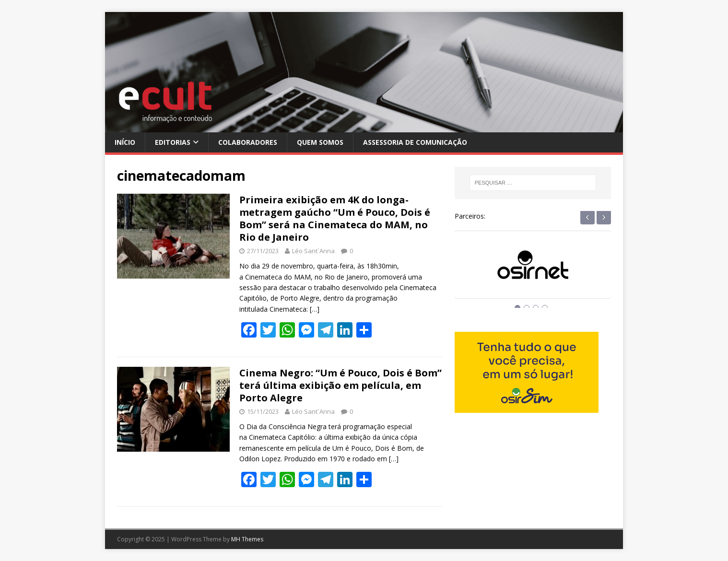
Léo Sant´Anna (313, 251)
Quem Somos (320, 142)
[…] (315, 309)
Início (125, 142)
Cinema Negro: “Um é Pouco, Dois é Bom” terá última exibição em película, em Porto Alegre (341, 385)
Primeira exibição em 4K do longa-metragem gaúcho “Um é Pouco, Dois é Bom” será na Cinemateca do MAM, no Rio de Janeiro (335, 218)
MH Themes (247, 539)
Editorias (173, 142)
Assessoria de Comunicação (415, 142)
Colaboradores (248, 142)
